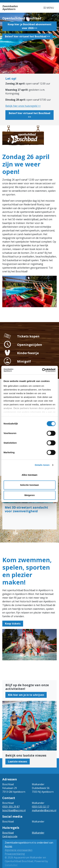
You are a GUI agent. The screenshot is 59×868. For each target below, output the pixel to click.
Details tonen (42, 465)
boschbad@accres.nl (14, 810)
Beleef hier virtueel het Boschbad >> (27, 36)
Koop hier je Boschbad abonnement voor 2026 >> (30, 26)
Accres (8, 846)
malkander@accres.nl (44, 810)
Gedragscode (10, 836)
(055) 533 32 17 (41, 807)
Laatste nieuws (18, 762)
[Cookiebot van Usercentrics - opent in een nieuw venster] (42, 370)
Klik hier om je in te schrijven (26, 695)
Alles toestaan (30, 475)
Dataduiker (11, 865)
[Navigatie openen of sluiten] (49, 8)
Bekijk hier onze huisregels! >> (23, 106)
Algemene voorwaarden (19, 850)
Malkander (38, 833)
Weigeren (29, 495)
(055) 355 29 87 (11, 807)
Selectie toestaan (29, 485)
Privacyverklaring (15, 854)
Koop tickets (13, 624)
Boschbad (8, 833)
